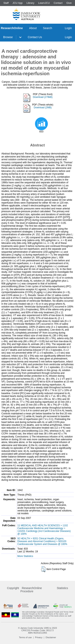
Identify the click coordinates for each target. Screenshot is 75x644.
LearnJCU (44, 3)
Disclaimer (51, 637)
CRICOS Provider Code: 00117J (37, 630)
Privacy (39, 637)
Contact (58, 3)
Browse (8, 37)
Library (30, 3)
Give (69, 3)
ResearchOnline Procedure (31, 590)
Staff (6, 3)
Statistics (62, 588)
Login (68, 28)
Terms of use (25, 637)
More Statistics (25, 556)
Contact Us (35, 37)
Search (48, 28)
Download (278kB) (43, 97)
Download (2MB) (43, 108)
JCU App (17, 3)
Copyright (13, 588)
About (33, 28)
